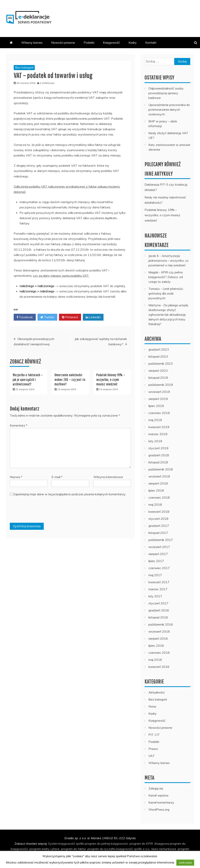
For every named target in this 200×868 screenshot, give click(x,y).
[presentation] (39, 511)
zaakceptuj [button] (185, 863)
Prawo (153, 749)
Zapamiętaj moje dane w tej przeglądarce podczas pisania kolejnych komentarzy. (70, 494)
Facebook (25, 317)
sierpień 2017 (158, 554)
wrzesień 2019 (159, 392)
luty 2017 (155, 596)
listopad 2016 (158, 617)
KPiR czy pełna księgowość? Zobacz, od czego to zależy (166, 277)
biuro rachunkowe (164, 849)
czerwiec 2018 (159, 497)
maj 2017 (155, 575)
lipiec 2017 (156, 561)
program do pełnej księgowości (106, 844)
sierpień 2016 (158, 638)
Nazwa (16, 477)
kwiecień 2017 (159, 582)
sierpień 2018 (158, 483)
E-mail (57, 477)
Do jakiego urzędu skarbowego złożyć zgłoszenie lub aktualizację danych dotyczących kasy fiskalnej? (168, 315)
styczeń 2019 (158, 448)
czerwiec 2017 (159, 568)
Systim (53, 844)
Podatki (89, 42)
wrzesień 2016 (159, 631)
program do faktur (74, 849)
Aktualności (157, 692)
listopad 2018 (158, 462)
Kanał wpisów (158, 795)
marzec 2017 (158, 589)
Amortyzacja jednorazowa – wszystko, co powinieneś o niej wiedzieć (168, 260)
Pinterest (70, 317)
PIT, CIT (154, 735)
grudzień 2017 (159, 526)
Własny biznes (32, 42)
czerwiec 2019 (159, 413)
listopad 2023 (158, 356)
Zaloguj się (156, 788)
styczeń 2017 (158, 603)
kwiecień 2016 (159, 667)
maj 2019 (155, 420)
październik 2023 (161, 363)
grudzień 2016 (159, 610)
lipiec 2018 (156, 490)
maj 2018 (155, 505)
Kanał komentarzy (161, 802)
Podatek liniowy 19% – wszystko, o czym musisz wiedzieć (111, 380)
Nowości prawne (63, 42)
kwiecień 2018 (159, 512)
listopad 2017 (158, 533)
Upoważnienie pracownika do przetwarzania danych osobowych (169, 109)
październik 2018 (161, 469)
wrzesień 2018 (159, 476)
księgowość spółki (71, 844)
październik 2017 (161, 540)
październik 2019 (161, 385)
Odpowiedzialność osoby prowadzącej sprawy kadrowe (166, 93)
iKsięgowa (162, 844)
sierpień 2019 (158, 399)
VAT (152, 756)
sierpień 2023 (158, 371)
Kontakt (151, 42)
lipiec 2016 (156, 646)
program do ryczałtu (102, 849)
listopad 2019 (158, 378)
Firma (152, 706)
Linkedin (93, 317)
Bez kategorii (24, 67)
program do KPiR (141, 844)
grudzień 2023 (159, 349)
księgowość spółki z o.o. (133, 849)
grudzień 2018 (159, 455)
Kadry (133, 42)
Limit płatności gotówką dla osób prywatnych (166, 293)
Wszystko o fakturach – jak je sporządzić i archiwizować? (28, 380)
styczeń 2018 (158, 519)
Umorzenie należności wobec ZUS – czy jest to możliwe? (70, 380)
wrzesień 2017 (159, 547)
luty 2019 (155, 441)
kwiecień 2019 (159, 427)
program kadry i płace (45, 849)
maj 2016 (155, 660)
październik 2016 (161, 624)
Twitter (47, 317)
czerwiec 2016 (159, 653)
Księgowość (111, 42)
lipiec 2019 (156, 406)
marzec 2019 (158, 434)
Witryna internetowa (108, 477)
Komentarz (19, 425)
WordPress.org (159, 809)
